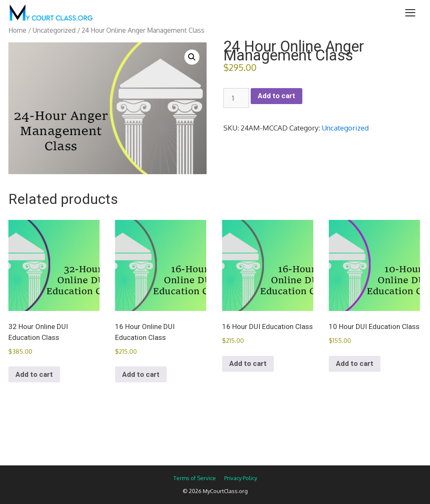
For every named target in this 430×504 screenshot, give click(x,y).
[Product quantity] (236, 98)
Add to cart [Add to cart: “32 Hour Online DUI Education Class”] (34, 374)
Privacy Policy (241, 478)
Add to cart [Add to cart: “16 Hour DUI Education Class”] (248, 363)
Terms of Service (195, 478)
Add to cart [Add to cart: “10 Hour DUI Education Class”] (355, 363)
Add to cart (277, 96)
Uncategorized (54, 30)
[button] (192, 57)
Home (17, 30)
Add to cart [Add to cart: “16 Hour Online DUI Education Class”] (141, 374)
